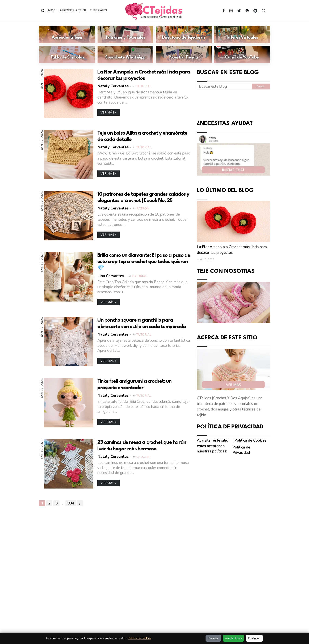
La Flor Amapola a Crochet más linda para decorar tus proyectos (144, 75)
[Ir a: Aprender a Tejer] (67, 35)
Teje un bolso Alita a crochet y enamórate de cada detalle (142, 136)
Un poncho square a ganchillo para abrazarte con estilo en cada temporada (142, 324)
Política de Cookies (250, 440)
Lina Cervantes (111, 276)
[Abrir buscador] (43, 11)
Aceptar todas (233, 638)
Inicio (52, 10)
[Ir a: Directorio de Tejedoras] (184, 35)
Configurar (254, 638)
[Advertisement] (233, 104)
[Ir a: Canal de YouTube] (242, 54)
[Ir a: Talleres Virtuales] (242, 35)
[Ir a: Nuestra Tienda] (184, 54)
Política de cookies (140, 638)
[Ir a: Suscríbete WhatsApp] (126, 54)
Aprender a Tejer (73, 10)
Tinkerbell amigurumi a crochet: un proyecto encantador (134, 385)
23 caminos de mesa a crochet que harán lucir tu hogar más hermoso (142, 446)
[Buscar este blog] (224, 87)
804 (71, 503)
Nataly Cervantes (113, 86)
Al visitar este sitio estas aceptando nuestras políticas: (213, 446)
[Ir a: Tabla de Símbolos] (67, 54)
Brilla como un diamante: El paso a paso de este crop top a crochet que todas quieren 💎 (144, 262)
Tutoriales (98, 10)
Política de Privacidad (241, 450)
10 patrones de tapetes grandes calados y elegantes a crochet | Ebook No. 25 (143, 197)
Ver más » (108, 113)
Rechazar (213, 638)
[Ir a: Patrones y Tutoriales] (126, 35)
